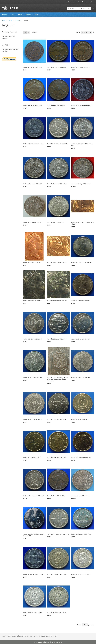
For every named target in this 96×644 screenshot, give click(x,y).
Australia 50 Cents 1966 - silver (33, 377)
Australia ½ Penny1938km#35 (32, 67)
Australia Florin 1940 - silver (80, 496)
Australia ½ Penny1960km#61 (32, 105)
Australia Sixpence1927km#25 (33, 184)
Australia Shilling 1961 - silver (81, 574)
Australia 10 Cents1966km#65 (81, 301)
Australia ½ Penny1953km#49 (81, 67)
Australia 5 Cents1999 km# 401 (57, 301)
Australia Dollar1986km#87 (80, 419)
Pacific (10, 20)
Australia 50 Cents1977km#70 (32, 419)
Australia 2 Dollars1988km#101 (57, 457)
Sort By (78, 32)
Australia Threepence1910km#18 (82, 105)
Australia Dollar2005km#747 (32, 457)
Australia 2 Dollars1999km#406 (81, 457)
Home (4, 20)
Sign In (70, 2)
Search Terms (7, 636)
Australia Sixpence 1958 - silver (33, 574)
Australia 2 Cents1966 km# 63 (57, 262)
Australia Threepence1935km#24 (34, 144)
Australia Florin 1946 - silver (32, 222)
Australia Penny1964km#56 (56, 496)
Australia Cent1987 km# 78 (32, 262)
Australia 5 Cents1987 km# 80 (32, 301)
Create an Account (81, 2)
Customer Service (52, 636)
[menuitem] (5, 15)
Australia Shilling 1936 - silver (81, 184)
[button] (92, 2)
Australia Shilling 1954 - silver (32, 613)
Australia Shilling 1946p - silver (57, 574)
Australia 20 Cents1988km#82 (81, 339)
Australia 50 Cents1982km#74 (57, 419)
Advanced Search (18, 636)
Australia (18, 20)
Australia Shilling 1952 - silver (57, 613)
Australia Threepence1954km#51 (34, 496)
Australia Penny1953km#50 (56, 105)
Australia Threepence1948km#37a (58, 534)
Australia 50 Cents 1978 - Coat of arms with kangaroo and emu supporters (58, 379)
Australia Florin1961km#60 (56, 222)
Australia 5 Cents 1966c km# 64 (81, 262)
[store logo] (10, 8)
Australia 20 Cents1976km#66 (57, 339)
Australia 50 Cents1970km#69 (81, 377)
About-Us (42, 636)
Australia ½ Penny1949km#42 (57, 67)
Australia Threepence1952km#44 (58, 144)
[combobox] (79, 8)
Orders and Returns (31, 636)
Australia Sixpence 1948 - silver (57, 184)
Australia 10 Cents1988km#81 (32, 339)
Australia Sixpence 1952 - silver (81, 534)
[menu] (48, 15)
